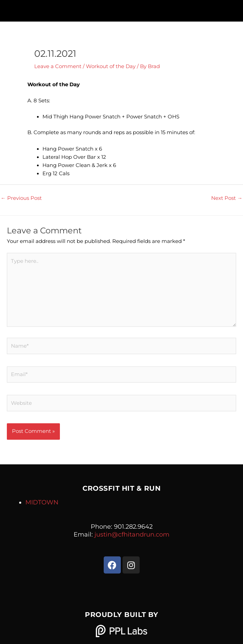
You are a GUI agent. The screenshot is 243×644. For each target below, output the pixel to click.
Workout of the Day (111, 66)
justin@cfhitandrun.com (132, 534)
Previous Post (21, 198)
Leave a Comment (58, 66)
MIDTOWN (42, 502)
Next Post (227, 198)
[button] (121, 9)
